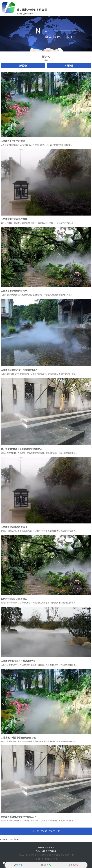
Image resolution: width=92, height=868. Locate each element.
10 (51, 831)
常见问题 (69, 66)
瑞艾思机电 (14, 839)
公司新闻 (23, 66)
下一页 (56, 831)
